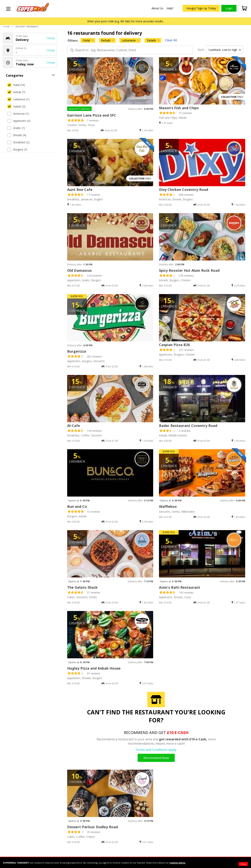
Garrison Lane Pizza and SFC (92, 115)
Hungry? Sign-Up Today (201, 8)
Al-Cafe (74, 426)
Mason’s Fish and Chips (179, 108)
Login (229, 8)
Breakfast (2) (18, 142)
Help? (170, 8)
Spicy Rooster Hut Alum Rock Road (189, 270)
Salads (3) (16, 106)
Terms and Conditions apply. (156, 750)
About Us (157, 8)
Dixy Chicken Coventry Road (184, 190)
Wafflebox (168, 506)
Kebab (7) (16, 92)
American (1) (18, 114)
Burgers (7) (17, 149)
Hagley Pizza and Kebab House (94, 668)
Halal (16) (16, 85)
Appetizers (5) (19, 121)
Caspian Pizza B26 (174, 345)
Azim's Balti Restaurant (180, 587)
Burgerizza (77, 351)
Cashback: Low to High (225, 50)
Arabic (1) (16, 128)
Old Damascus (79, 270)
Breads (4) (17, 135)
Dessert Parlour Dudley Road (92, 827)
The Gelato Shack (82, 587)
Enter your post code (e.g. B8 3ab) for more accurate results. (125, 21)
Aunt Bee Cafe (80, 190)
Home (7, 26)
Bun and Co (77, 506)
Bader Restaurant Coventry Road (188, 426)
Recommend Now (156, 758)
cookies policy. (178, 863)
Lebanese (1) (18, 99)
